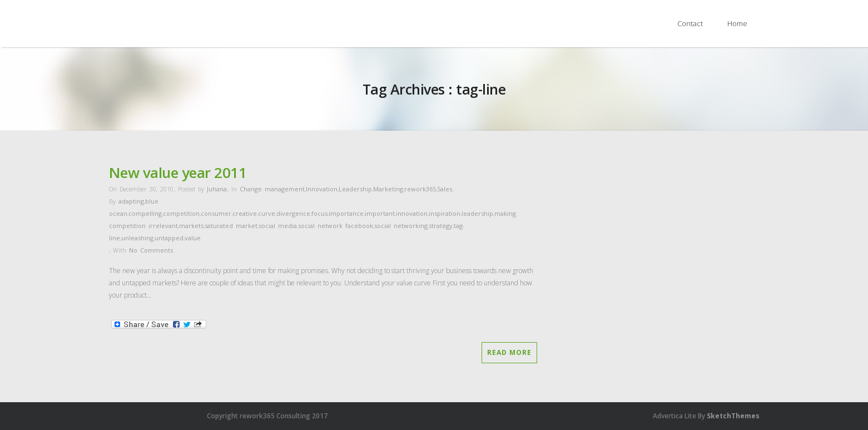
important (380, 213)
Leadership (355, 189)
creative (245, 213)
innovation (412, 213)
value (193, 238)
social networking (401, 226)
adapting (131, 201)
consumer (216, 213)
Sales (445, 189)
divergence (293, 213)
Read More (509, 352)
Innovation (322, 189)
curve (267, 213)
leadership (477, 213)
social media (278, 226)
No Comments (151, 250)
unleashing (137, 238)
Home (737, 23)
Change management (272, 189)
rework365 (420, 189)
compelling (145, 213)
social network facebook (336, 226)
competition (181, 213)
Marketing (388, 189)
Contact (690, 23)
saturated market (231, 226)
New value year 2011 (178, 172)
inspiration (445, 213)
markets (191, 226)
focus (319, 213)
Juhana (217, 189)
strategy (441, 226)
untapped (169, 238)
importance (346, 213)
